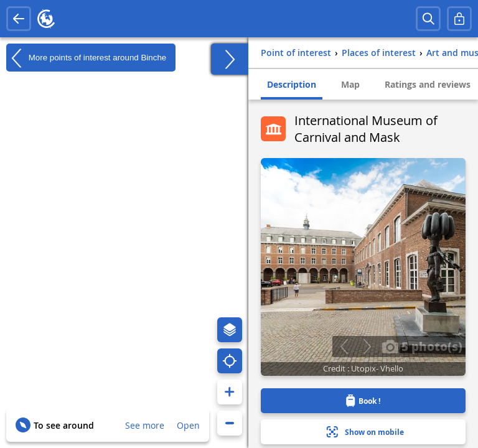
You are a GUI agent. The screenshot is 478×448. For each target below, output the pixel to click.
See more (145, 425)
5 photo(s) (422, 346)
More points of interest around (86, 58)
